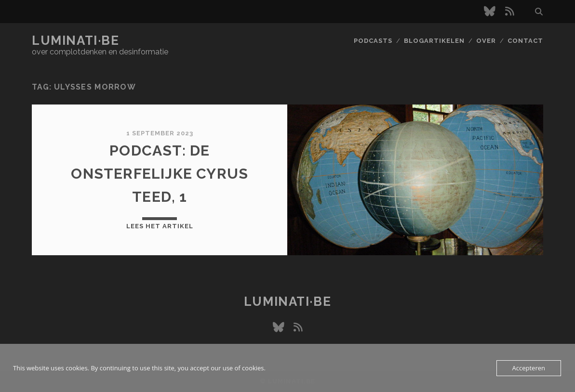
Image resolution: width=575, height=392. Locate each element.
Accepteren (529, 368)
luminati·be (75, 40)
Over (486, 41)
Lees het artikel (160, 226)
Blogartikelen (435, 41)
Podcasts (373, 41)
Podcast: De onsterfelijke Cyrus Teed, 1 (160, 174)
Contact (525, 41)
